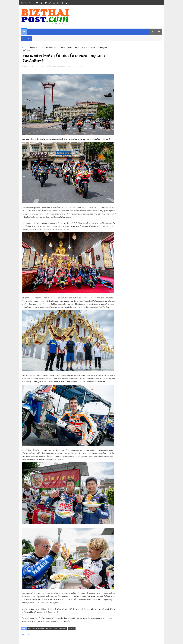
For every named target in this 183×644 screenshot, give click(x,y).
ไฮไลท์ (70, 48)
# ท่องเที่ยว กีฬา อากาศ (36, 629)
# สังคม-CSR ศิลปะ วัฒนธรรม (56, 629)
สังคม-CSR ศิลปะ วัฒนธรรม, (70, 66)
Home (25, 48)
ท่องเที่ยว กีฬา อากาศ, (53, 66)
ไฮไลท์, (82, 66)
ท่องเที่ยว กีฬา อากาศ (36, 48)
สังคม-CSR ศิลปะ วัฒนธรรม (55, 48)
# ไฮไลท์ (72, 629)
